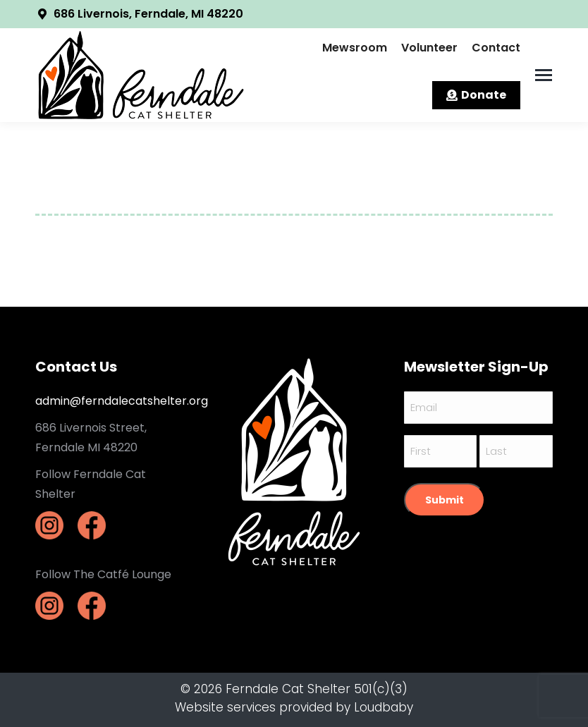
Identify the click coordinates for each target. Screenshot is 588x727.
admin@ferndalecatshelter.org (122, 401)
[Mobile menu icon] (544, 75)
